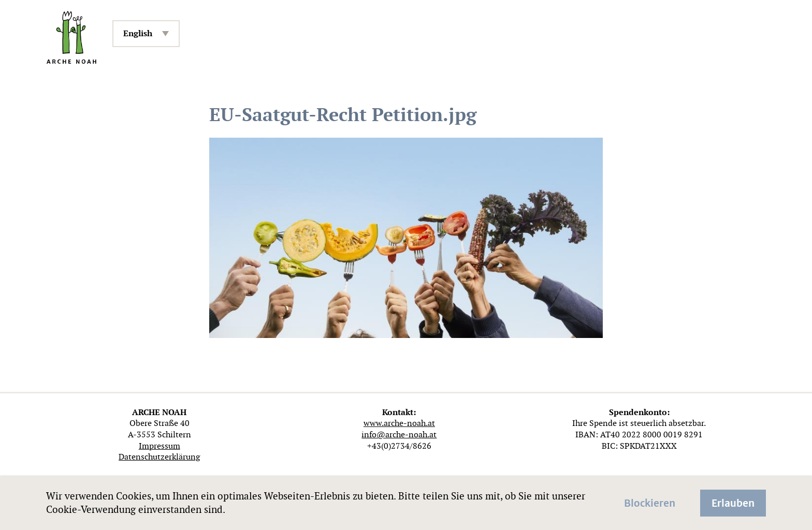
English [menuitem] (138, 33)
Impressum (160, 446)
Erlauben (733, 502)
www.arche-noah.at (399, 423)
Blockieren (650, 502)
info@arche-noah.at (399, 435)
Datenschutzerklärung (159, 457)
